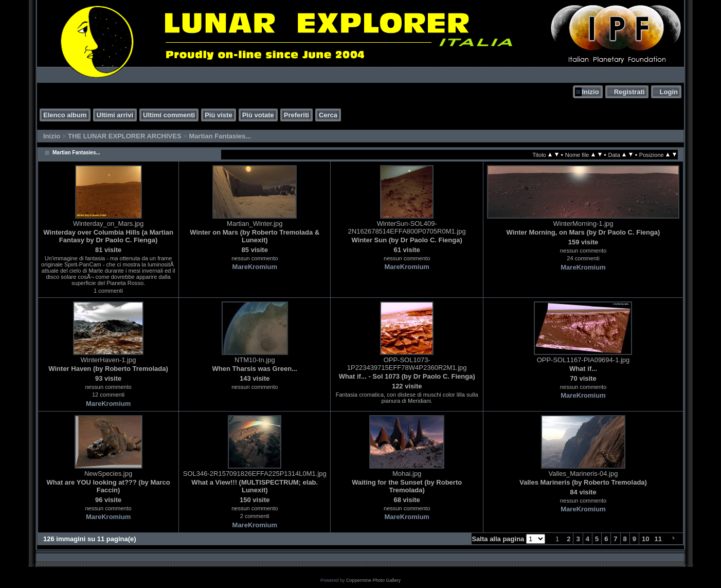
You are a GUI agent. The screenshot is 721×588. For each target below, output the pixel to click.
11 (658, 539)
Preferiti (296, 115)
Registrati (629, 92)
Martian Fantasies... (220, 136)
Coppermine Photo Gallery (373, 580)
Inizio (590, 92)
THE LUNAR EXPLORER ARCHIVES (125, 136)
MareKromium (255, 267)
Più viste (218, 115)
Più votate (258, 115)
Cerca (328, 115)
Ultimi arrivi (115, 115)
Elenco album (65, 115)
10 (645, 539)
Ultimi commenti (169, 115)
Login (669, 92)
